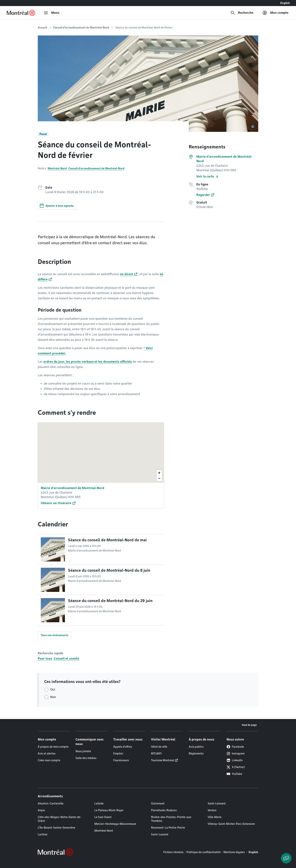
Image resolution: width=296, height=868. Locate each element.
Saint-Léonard (217, 803)
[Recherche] (242, 13)
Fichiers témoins (173, 852)
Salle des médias (86, 758)
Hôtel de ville (159, 747)
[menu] (52, 13)
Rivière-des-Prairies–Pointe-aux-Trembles (172, 819)
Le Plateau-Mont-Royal (109, 810)
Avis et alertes (47, 754)
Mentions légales (234, 852)
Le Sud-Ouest (103, 817)
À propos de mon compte (53, 747)
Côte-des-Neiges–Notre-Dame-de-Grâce (60, 819)
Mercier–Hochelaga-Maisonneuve (115, 824)
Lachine (43, 834)
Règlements (196, 754)
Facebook (235, 747)
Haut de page (249, 725)
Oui (53, 689)
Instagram (235, 754)
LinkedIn (235, 760)
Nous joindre (83, 751)
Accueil (42, 28)
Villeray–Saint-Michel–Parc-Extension (231, 824)
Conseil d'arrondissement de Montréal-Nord (81, 28)
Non (53, 697)
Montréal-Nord (57, 168)
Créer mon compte (49, 760)
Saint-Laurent (160, 834)
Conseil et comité (66, 659)
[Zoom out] (159, 478)
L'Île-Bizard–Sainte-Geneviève (57, 828)
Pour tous (45, 659)
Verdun (212, 810)
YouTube (234, 774)
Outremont (158, 803)
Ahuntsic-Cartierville (51, 803)
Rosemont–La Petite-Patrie (168, 828)
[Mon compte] (276, 13)
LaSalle (99, 803)
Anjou (41, 810)
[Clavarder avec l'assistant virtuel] (286, 858)
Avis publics (196, 747)
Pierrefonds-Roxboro (164, 810)
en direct (127, 274)
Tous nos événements (55, 635)
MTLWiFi (156, 754)
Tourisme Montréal (163, 760)
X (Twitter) (236, 767)
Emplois (118, 754)
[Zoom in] (159, 473)
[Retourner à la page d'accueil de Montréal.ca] (21, 13)
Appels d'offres (123, 747)
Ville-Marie (215, 817)
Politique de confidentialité (203, 852)
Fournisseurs (121, 760)
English (285, 3)
